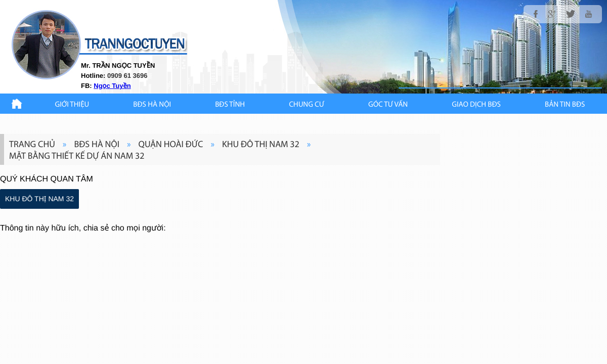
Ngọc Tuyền (112, 86)
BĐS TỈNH (230, 105)
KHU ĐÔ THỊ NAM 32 (39, 199)
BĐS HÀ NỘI (152, 105)
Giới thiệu (72, 105)
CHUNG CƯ (307, 105)
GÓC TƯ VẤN (388, 105)
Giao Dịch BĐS (476, 105)
